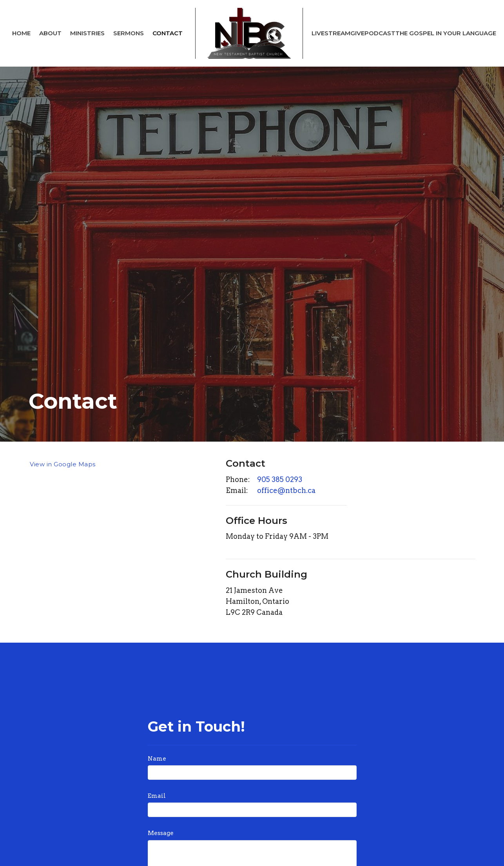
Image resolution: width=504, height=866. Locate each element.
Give (357, 33)
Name (157, 759)
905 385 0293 (280, 479)
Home (21, 33)
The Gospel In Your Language (446, 33)
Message (161, 833)
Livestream (331, 33)
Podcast (380, 33)
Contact (168, 33)
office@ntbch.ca (286, 490)
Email (157, 796)
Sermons (129, 33)
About (50, 33)
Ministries (87, 33)
